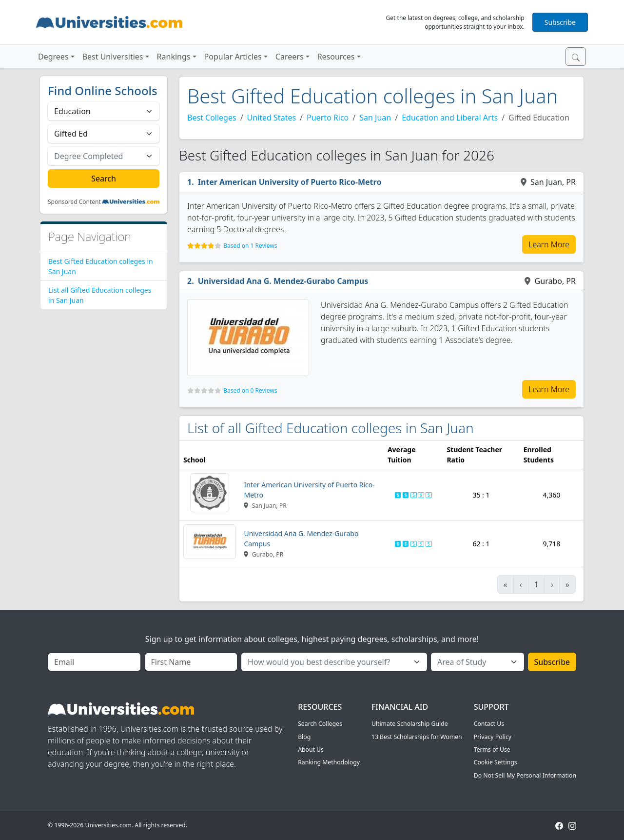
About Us (311, 750)
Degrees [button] (53, 57)
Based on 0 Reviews (250, 390)
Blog (304, 737)
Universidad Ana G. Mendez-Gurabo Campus (283, 281)
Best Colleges (212, 118)
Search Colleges (320, 724)
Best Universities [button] (113, 57)
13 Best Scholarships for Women (417, 737)
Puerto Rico (328, 118)
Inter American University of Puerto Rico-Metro (290, 182)
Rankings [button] (174, 57)
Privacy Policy (493, 737)
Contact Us (489, 724)
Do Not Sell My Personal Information (525, 775)
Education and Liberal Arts (450, 118)
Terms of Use (492, 750)
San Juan (375, 118)
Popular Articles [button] (233, 57)
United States (272, 118)
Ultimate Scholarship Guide (410, 724)
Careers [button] (290, 57)
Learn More (549, 244)
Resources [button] (336, 57)
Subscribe (560, 22)
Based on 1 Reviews (250, 246)
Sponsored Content (74, 202)
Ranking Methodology (329, 762)
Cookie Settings (496, 762)
